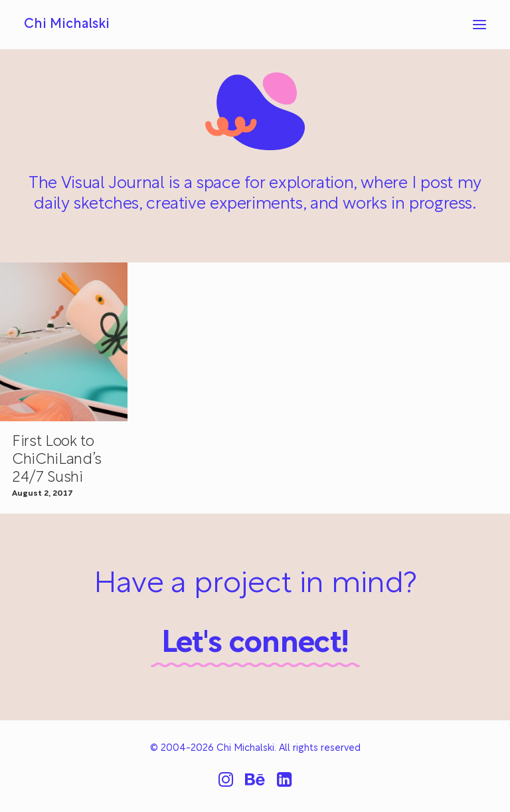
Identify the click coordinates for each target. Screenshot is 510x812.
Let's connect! (255, 644)
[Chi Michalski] (67, 25)
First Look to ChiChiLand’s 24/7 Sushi (57, 460)
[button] (479, 25)
